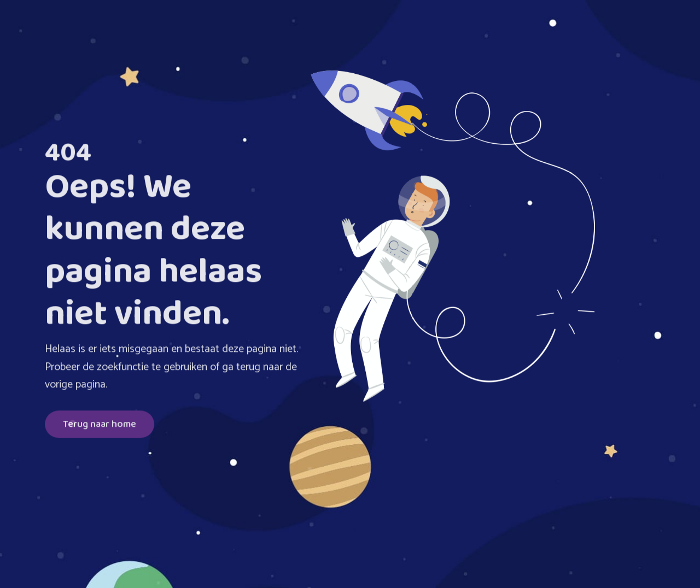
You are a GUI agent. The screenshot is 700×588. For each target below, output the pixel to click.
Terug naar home (100, 425)
